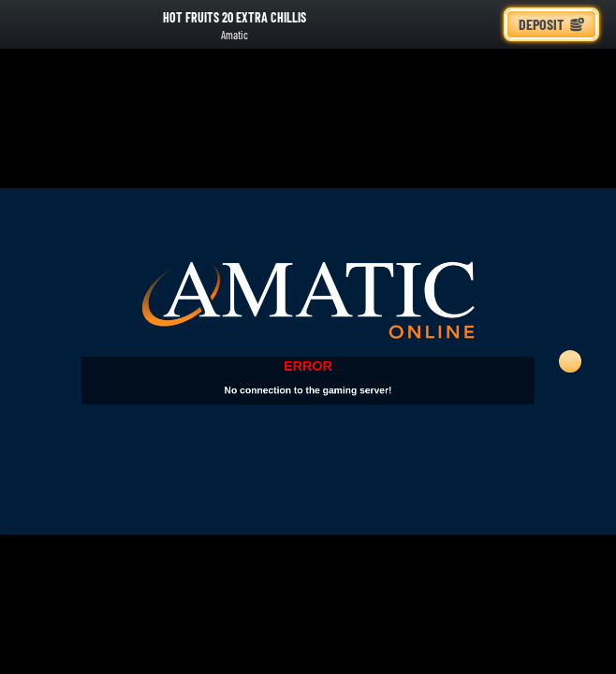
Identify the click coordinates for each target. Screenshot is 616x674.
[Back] (28, 24)
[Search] (440, 24)
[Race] (481, 24)
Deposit (551, 24)
